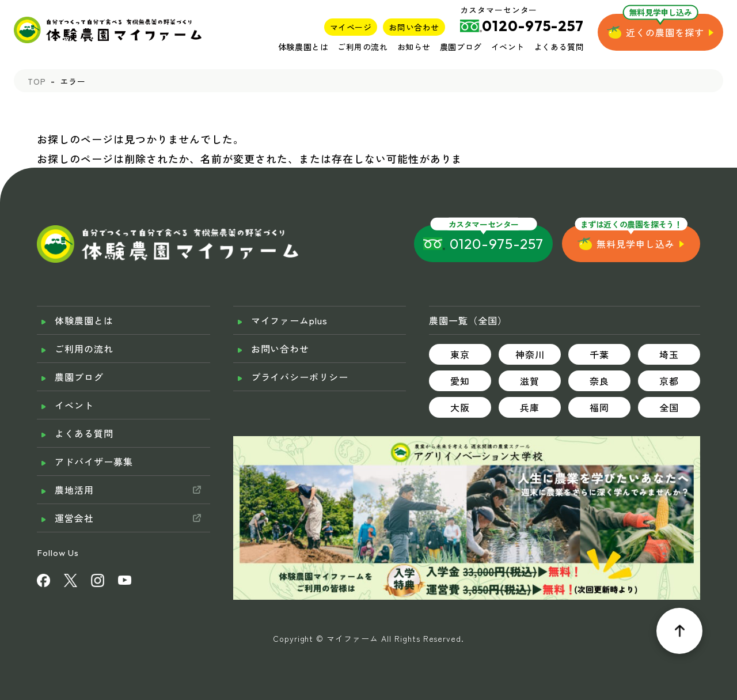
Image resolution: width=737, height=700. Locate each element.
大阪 (460, 407)
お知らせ (414, 47)
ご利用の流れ (362, 47)
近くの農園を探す (665, 32)
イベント (508, 47)
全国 (669, 407)
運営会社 (74, 518)
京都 (669, 381)
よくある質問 (559, 47)
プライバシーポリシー (300, 377)
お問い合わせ (414, 27)
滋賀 (530, 381)
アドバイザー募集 (94, 461)
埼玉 (669, 354)
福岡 (599, 407)
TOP (37, 81)
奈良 (599, 381)
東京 (460, 354)
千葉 (599, 354)
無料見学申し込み (636, 244)
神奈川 (530, 354)
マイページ (351, 27)
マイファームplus (290, 320)
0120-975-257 (497, 244)
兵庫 (530, 407)
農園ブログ (461, 47)
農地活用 (74, 490)
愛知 (460, 381)
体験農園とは (303, 47)
